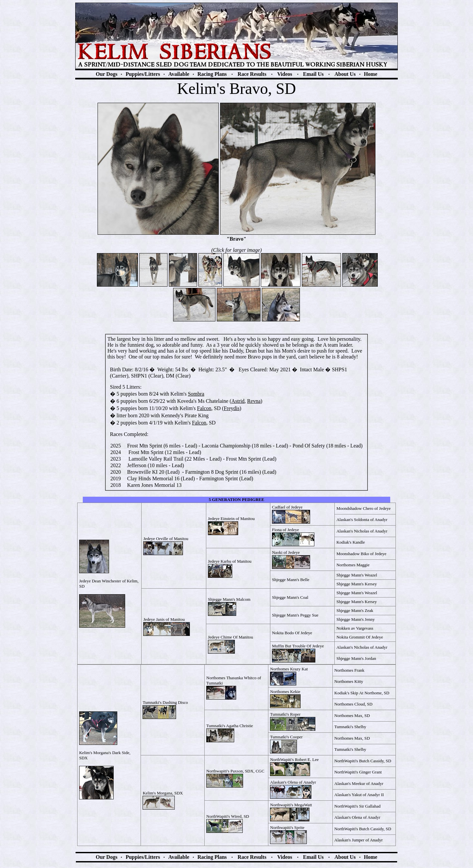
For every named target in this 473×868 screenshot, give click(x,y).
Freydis (232, 408)
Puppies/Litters (143, 74)
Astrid (238, 401)
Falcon (204, 408)
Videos (285, 74)
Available (179, 74)
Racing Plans (212, 74)
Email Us (314, 74)
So (196, 394)
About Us (345, 74)
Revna (254, 401)
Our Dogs (106, 74)
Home (371, 74)
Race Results (252, 74)
